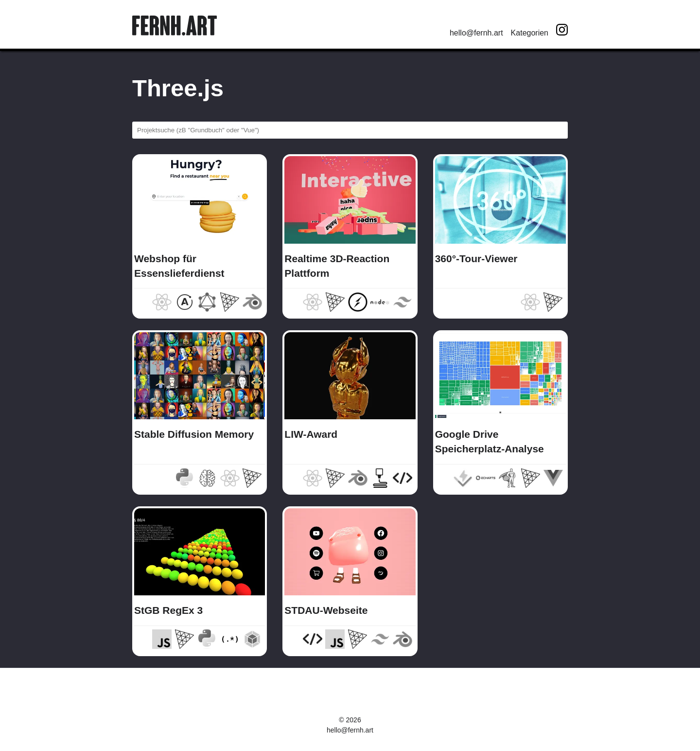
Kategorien (530, 33)
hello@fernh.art (476, 33)
